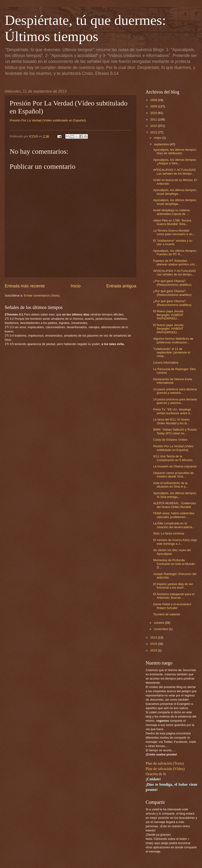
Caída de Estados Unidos (170, 440)
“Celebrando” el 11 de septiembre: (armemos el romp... (172, 353)
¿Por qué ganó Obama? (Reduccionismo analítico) (172, 283)
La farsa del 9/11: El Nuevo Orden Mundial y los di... (171, 421)
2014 (154, 637)
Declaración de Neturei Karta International (173, 381)
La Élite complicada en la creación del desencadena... (174, 525)
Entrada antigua (121, 286)
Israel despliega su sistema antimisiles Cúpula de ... (171, 212)
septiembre (162, 144)
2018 (154, 650)
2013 (154, 132)
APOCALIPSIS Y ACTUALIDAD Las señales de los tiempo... (174, 172)
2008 (154, 100)
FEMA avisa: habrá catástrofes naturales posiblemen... (174, 515)
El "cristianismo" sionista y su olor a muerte (173, 242)
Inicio (76, 286)
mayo (158, 138)
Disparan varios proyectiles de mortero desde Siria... (173, 475)
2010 (154, 113)
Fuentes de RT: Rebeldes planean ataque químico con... (175, 263)
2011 (154, 119)
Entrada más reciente (25, 286)
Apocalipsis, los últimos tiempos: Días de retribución (175, 151)
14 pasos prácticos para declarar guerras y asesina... (175, 391)
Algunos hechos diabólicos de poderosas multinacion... (173, 340)
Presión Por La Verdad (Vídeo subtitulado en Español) (173, 448)
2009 (154, 106)
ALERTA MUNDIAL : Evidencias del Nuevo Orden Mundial (175, 505)
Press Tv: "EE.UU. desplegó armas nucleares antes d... (173, 411)
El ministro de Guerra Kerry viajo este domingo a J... (175, 542)
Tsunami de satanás (167, 614)
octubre (159, 623)
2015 (154, 644)
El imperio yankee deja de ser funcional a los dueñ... (173, 586)
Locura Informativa (166, 363)
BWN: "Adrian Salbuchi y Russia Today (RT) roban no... (175, 431)
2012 (154, 126)
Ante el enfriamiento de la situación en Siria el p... (171, 485)
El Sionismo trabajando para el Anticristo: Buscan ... (174, 596)
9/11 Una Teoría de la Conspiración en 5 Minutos (173, 458)
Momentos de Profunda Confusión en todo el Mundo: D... (174, 564)
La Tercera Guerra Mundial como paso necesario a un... (174, 232)
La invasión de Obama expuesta (175, 466)
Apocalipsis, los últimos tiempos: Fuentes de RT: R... (175, 252)
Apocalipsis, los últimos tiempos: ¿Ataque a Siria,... (175, 162)
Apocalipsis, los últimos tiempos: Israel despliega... (175, 192)
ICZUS (34, 136)
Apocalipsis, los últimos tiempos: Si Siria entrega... (175, 495)
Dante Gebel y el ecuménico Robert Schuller (172, 606)
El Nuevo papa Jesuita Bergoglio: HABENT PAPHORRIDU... (168, 315)
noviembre (161, 629)
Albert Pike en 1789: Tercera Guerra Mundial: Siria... (172, 222)
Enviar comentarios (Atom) (42, 295)
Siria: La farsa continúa (169, 533)
